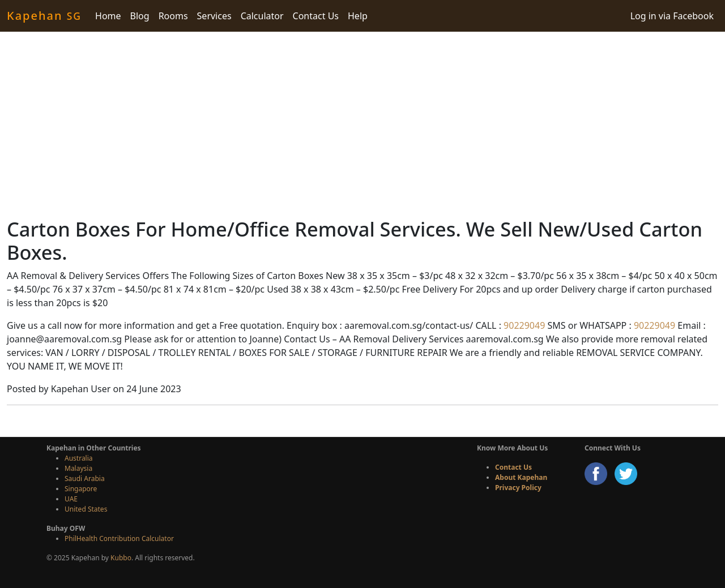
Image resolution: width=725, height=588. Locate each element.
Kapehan (44, 16)
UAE (71, 499)
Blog (140, 16)
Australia (79, 458)
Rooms (173, 16)
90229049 (523, 325)
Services (214, 16)
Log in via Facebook (672, 16)
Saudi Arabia (85, 478)
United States (86, 509)
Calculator (262, 16)
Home (108, 16)
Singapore (81, 489)
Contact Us (316, 16)
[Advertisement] (362, 125)
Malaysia (78, 468)
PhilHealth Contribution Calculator (119, 538)
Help (358, 16)
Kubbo (121, 558)
